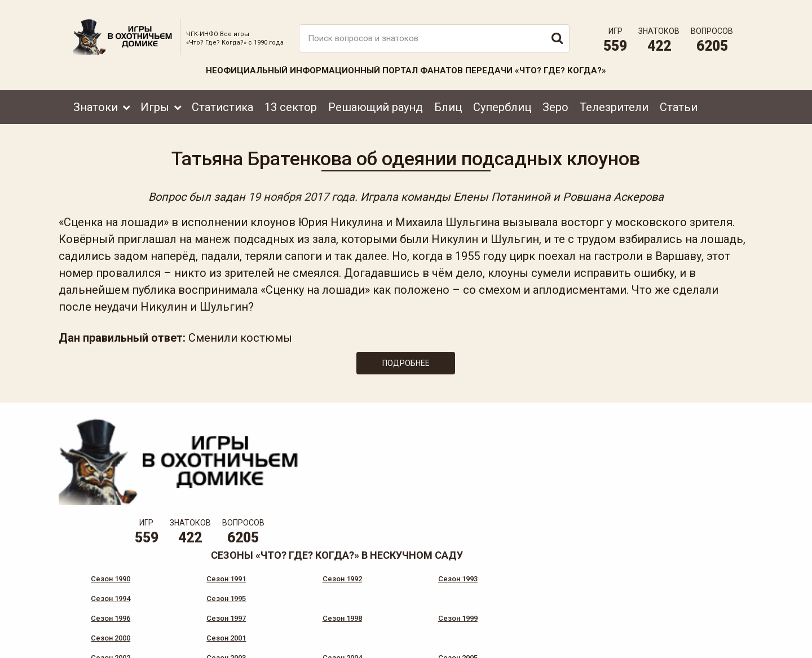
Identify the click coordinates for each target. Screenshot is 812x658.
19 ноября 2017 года (301, 193)
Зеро (555, 100)
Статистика (222, 100)
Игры (155, 100)
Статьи (679, 100)
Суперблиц (502, 100)
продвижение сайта (712, 645)
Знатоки (96, 100)
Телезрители (614, 100)
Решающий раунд (376, 100)
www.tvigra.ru (489, 599)
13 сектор (291, 100)
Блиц (448, 100)
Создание (699, 639)
